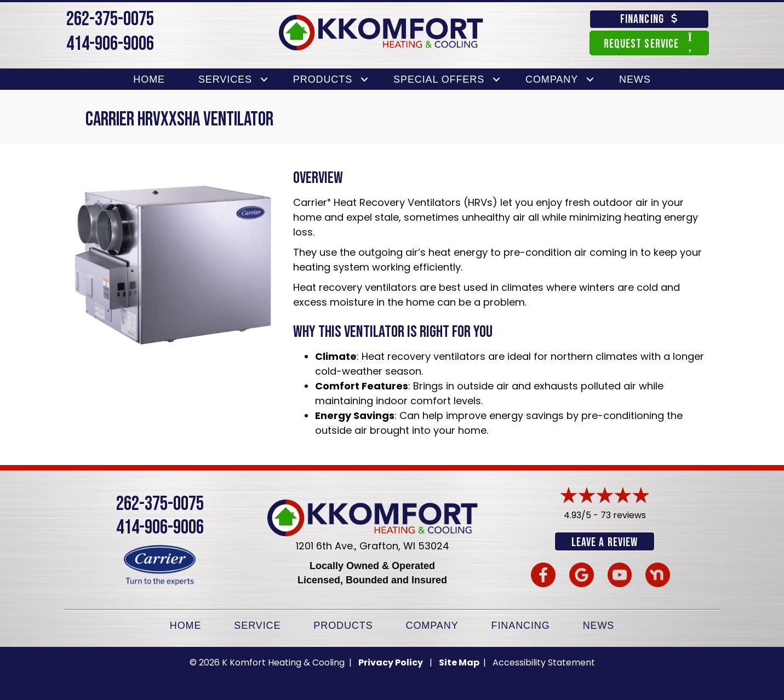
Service (257, 625)
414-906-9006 (110, 44)
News (635, 79)
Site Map (460, 662)
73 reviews (623, 515)
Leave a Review (605, 543)
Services (225, 79)
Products (323, 79)
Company (552, 79)
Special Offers (439, 79)
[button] (264, 80)
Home (149, 79)
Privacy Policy (391, 662)
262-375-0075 (110, 19)
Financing (521, 625)
